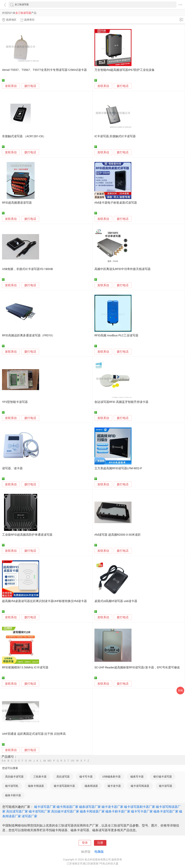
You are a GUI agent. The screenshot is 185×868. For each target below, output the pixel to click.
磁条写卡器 (137, 777)
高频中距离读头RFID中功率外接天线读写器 (123, 269)
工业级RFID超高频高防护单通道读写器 (27, 535)
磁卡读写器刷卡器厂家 (140, 807)
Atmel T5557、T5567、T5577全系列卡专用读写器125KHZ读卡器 (44, 70)
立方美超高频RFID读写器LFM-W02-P (118, 468)
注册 (100, 843)
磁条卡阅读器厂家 (92, 811)
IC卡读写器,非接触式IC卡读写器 (115, 136)
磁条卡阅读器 (36, 786)
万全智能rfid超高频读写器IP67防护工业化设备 (125, 70)
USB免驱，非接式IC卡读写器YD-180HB (27, 269)
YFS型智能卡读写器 (15, 402)
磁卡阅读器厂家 (67, 807)
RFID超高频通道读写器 (17, 203)
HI (30, 761)
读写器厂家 (29, 816)
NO (49, 761)
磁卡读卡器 (114, 786)
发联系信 (11, 86)
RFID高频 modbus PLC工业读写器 (116, 335)
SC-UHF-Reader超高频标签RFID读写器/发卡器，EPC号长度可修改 (137, 667)
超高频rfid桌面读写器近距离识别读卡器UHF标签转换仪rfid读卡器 (44, 601)
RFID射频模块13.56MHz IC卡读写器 (25, 667)
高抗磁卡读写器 (14, 777)
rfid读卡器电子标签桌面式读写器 (116, 203)
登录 (85, 843)
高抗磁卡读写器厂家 (65, 811)
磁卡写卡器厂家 (142, 811)
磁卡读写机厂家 (40, 811)
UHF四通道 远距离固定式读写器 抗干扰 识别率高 (34, 734)
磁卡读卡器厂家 (112, 807)
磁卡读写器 (166, 786)
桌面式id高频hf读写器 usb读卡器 (116, 601)
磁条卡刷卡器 (13, 795)
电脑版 (99, 852)
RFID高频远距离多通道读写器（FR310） (28, 335)
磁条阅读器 (91, 786)
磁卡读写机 (12, 786)
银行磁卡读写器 (163, 777)
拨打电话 (30, 86)
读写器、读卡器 (12, 468)
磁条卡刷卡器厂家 (118, 811)
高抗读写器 (63, 777)
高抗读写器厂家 (17, 811)
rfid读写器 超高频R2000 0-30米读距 (118, 535)
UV (73, 761)
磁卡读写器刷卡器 (64, 786)
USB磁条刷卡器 (111, 777)
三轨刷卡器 (40, 777)
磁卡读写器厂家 (45, 807)
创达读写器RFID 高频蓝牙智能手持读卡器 (121, 402)
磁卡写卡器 (86, 777)
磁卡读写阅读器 (140, 786)
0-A (4, 761)
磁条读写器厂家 (90, 807)
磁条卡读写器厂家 (166, 811)
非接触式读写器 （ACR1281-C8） (24, 136)
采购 (180, 690)
